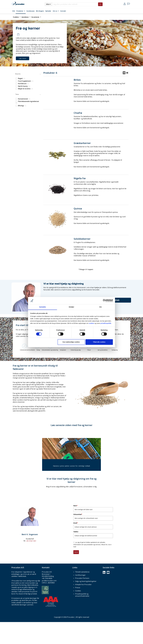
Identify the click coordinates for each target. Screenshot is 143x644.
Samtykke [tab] (43, 307)
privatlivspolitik (106, 323)
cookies (92, 323)
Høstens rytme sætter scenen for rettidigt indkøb (72, 466)
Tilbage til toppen (86, 269)
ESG (14, 11)
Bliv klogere (40, 11)
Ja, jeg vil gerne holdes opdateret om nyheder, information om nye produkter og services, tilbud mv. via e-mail (93, 544)
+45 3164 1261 (31, 541)
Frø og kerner (35, 17)
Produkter (20, 11)
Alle (48, 4)
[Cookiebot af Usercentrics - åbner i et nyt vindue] (104, 301)
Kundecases (31, 11)
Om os (55, 11)
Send (117, 300)
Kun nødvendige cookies (71, 342)
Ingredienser (25, 17)
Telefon (76, 532)
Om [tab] (100, 307)
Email (76, 523)
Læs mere (23, 58)
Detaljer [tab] (71, 307)
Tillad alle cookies (99, 342)
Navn (75, 506)
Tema (17, 94)
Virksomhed (78, 514)
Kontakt (63, 11)
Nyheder (48, 11)
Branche (18, 74)
